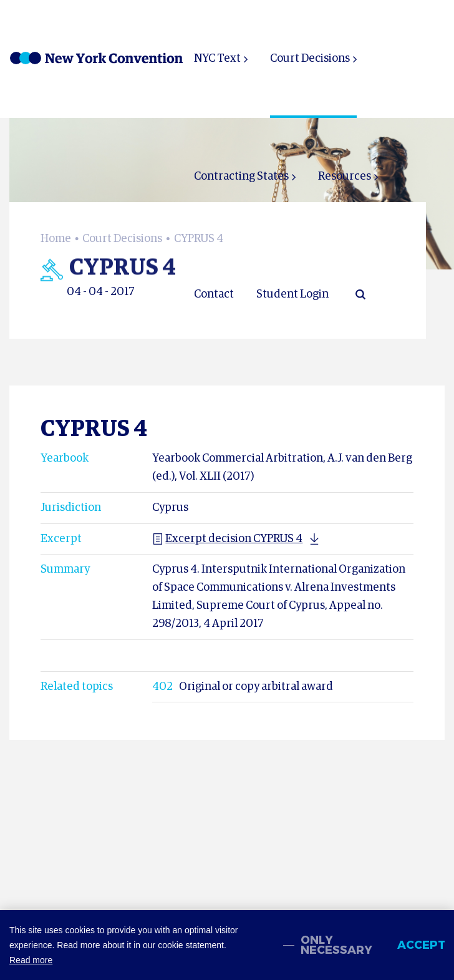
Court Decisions (310, 59)
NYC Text (217, 59)
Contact (214, 294)
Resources (345, 177)
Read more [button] (31, 960)
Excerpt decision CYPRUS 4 (227, 539)
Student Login (292, 294)
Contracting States (241, 177)
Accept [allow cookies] (421, 945)
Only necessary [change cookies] (336, 945)
